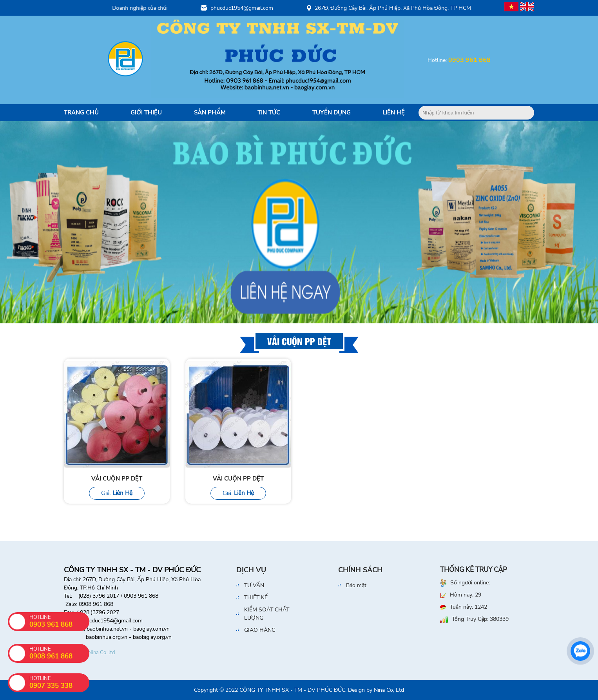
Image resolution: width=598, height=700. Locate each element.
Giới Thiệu (146, 112)
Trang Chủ (81, 112)
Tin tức (269, 112)
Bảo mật (356, 585)
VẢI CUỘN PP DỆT (117, 479)
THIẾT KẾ (256, 598)
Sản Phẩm (210, 112)
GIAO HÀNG (260, 630)
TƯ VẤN (254, 585)
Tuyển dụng (332, 112)
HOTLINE (59, 683)
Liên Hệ (394, 112)
